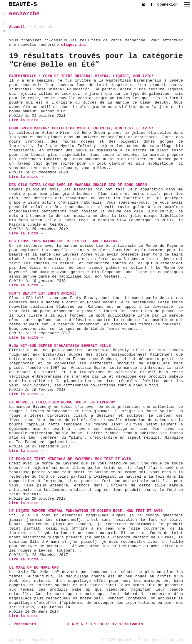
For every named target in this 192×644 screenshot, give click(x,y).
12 (115, 624)
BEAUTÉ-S (23, 4)
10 (101, 624)
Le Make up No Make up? (34, 568)
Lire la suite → (26, 120)
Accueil (17, 27)
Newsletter (43, 640)
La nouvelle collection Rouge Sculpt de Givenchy (62, 402)
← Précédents (23, 624)
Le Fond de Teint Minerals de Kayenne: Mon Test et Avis (70, 459)
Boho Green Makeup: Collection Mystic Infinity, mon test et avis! (81, 128)
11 (108, 624)
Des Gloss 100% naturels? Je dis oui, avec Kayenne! (66, 241)
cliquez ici (74, 45)
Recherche (24, 14)
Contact (17, 640)
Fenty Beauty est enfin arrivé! (43, 294)
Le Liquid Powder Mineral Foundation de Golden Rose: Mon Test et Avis (86, 511)
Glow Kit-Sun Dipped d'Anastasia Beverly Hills (60, 346)
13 (121, 624)
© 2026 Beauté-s (119, 640)
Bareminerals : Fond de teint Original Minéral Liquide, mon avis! (81, 76)
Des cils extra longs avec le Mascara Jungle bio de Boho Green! (79, 185)
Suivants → (136, 624)
